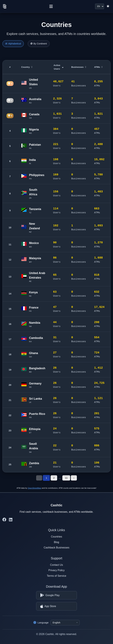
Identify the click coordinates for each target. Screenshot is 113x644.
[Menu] (51, 6)
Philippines (37, 175)
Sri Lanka (36, 399)
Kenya (33, 292)
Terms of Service (56, 576)
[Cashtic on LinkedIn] (11, 520)
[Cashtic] (5, 6)
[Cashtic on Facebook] (4, 520)
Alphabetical (13, 44)
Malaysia (35, 258)
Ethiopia (35, 429)
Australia (35, 99)
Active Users (59, 67)
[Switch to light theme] (108, 6)
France (34, 308)
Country (27, 67)
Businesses (79, 67)
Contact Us (56, 565)
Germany (35, 383)
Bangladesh (37, 368)
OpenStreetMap (34, 488)
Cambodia (36, 338)
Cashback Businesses (56, 548)
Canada (34, 114)
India (32, 160)
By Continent (39, 44)
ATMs (98, 67)
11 (66, 478)
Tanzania (35, 209)
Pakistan (35, 145)
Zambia (34, 463)
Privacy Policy (56, 570)
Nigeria (34, 130)
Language (41, 623)
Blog (56, 542)
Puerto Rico (37, 414)
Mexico (34, 243)
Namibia (35, 323)
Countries (56, 537)
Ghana (34, 353)
